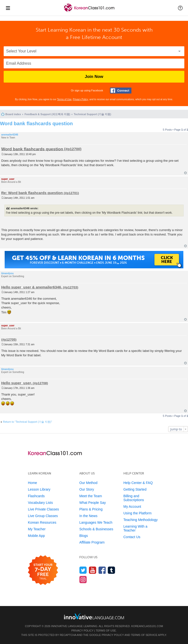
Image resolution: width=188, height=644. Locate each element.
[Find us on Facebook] (102, 570)
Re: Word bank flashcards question (32, 193)
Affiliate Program (92, 542)
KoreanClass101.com (147, 626)
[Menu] (8, 8)
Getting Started (135, 489)
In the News (88, 516)
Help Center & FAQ (138, 483)
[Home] (89, 12)
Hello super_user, (17, 383)
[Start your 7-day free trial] (43, 570)
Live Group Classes (43, 516)
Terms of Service (144, 635)
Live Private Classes (43, 509)
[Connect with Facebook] (121, 91)
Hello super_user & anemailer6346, (32, 287)
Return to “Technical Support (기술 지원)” (28, 422)
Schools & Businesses (96, 529)
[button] (180, 8)
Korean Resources (42, 522)
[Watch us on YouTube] (93, 570)
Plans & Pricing (91, 509)
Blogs (84, 536)
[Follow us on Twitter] (83, 570)
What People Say (93, 503)
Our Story (87, 489)
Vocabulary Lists (40, 503)
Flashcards (36, 496)
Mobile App (36, 536)
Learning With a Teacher (135, 528)
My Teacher (37, 529)
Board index (13, 114)
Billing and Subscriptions (134, 498)
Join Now (94, 77)
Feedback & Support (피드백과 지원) (47, 114)
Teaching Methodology (141, 520)
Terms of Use (64, 99)
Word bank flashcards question (36, 124)
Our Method (88, 483)
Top (185, 173)
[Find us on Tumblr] (112, 570)
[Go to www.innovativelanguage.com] (94, 616)
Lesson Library (39, 489)
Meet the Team (91, 496)
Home (32, 483)
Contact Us (132, 537)
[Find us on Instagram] (83, 579)
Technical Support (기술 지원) (92, 114)
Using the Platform (137, 513)
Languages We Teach (96, 522)
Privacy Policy (81, 99)
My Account (132, 507)
